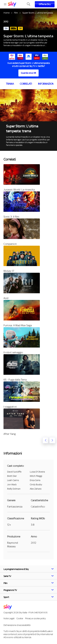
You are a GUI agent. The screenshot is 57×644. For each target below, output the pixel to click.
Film (16, 13)
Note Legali (9, 618)
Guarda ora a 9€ (28, 73)
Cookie (20, 618)
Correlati (26, 84)
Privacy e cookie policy (35, 618)
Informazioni (46, 84)
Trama (10, 84)
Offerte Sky (45, 4)
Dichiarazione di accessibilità (17, 625)
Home (7, 13)
